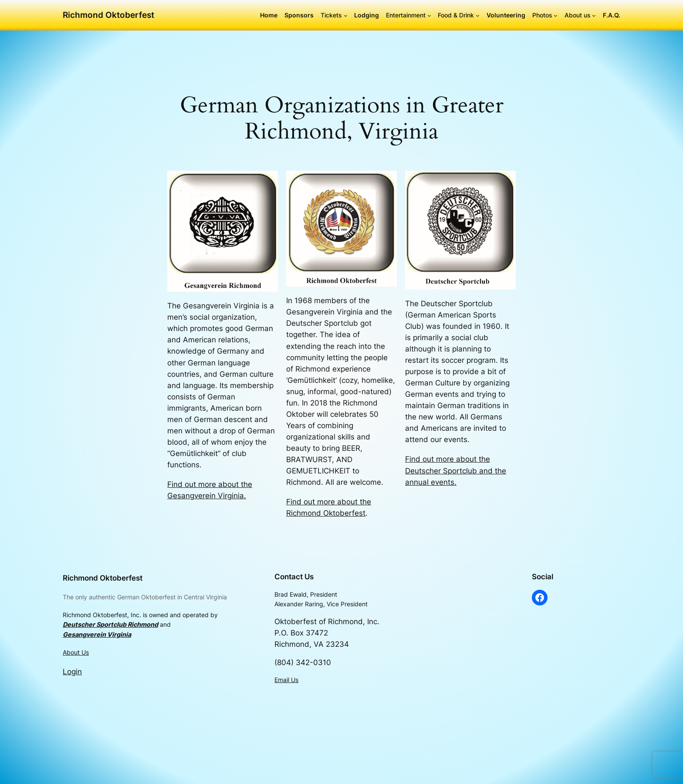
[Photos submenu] (556, 15)
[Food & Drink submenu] (478, 15)
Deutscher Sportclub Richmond (110, 624)
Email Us (286, 680)
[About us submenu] (594, 15)
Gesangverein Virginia (97, 634)
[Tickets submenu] (346, 15)
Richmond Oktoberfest (108, 15)
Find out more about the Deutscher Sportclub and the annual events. (456, 470)
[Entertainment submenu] (429, 15)
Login (72, 672)
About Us (76, 652)
